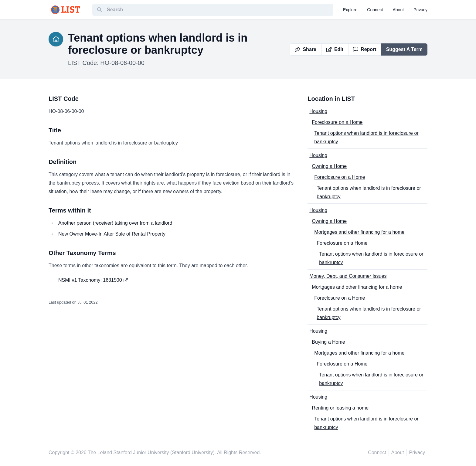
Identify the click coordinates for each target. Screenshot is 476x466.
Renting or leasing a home (340, 408)
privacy (420, 10)
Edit (335, 49)
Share (305, 49)
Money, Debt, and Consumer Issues (348, 276)
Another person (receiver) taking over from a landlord (115, 223)
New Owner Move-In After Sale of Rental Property (112, 234)
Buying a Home (328, 342)
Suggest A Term (404, 49)
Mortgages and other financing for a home (359, 232)
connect (375, 10)
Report (365, 49)
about (398, 10)
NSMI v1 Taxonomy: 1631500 (90, 280)
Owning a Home (329, 166)
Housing (318, 111)
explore (350, 10)
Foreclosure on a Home (337, 122)
